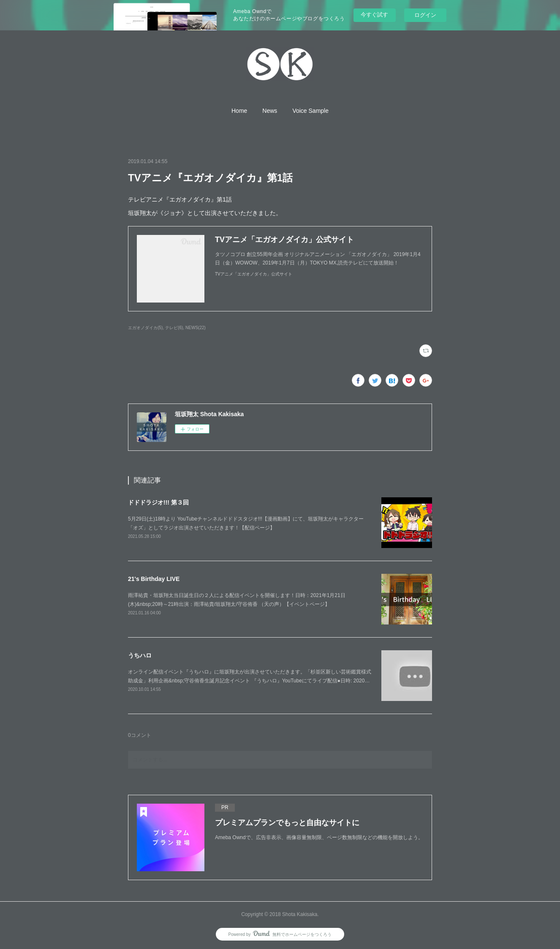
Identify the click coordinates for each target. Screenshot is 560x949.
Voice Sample (310, 111)
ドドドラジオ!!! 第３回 (158, 502)
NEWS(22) (196, 328)
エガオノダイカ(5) (145, 328)
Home (239, 111)
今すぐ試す (374, 15)
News (270, 111)
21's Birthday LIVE (154, 579)
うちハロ (140, 655)
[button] (239, 111)
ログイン (425, 15)
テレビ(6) (174, 328)
